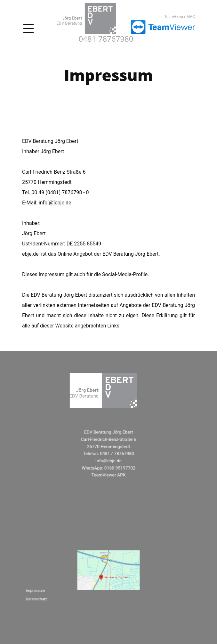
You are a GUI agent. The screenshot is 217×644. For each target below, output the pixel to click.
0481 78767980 (106, 39)
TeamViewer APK (108, 475)
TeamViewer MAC (180, 17)
